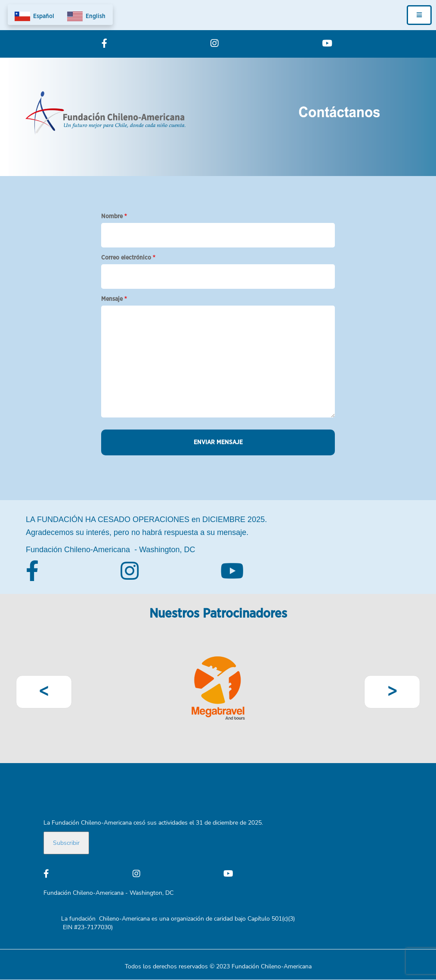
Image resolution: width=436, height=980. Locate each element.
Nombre (112, 216)
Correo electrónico (126, 258)
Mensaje (112, 299)
